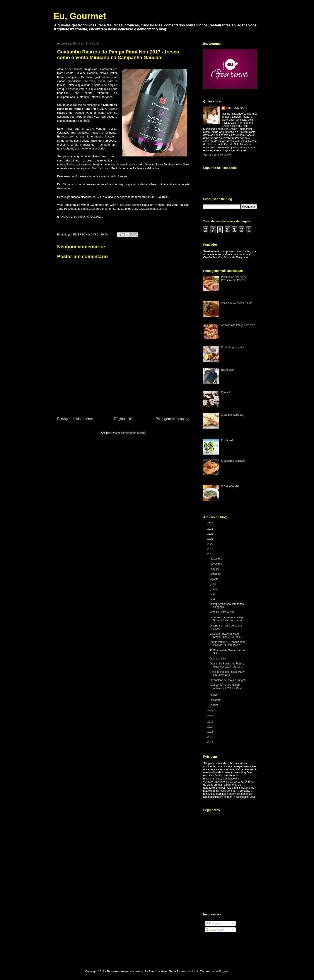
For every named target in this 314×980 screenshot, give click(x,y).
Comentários (215, 930)
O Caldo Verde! (230, 486)
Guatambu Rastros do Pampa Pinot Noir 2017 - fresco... (227, 665)
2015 (211, 722)
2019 (211, 549)
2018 (211, 554)
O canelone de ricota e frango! (227, 680)
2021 (211, 539)
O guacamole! (218, 659)
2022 (211, 534)
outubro (215, 569)
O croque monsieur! (233, 415)
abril (213, 599)
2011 (211, 742)
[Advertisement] (123, 383)
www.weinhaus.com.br (153, 209)
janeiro (215, 705)
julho (214, 584)
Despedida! (228, 370)
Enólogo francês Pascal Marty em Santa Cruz (227, 673)
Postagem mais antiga (172, 419)
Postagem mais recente (75, 419)
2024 (211, 523)
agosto (215, 579)
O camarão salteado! (233, 461)
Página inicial (124, 419)
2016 (211, 716)
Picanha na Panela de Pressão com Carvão (234, 279)
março (214, 695)
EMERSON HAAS (237, 108)
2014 (211, 727)
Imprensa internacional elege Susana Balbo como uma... (227, 619)
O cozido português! (233, 347)
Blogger (223, 971)
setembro (216, 574)
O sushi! (226, 392)
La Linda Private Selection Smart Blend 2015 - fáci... (226, 635)
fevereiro (216, 700)
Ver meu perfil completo (217, 155)
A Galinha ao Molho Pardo (236, 303)
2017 (211, 711)
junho (214, 589)
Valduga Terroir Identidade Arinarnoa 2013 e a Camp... (227, 687)
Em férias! (227, 440)
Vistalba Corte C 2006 (223, 612)
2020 (211, 544)
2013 (211, 732)
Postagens (213, 923)
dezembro (217, 559)
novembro (217, 564)
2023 (211, 529)
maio (214, 594)
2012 (211, 737)
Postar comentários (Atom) (129, 433)
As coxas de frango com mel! (238, 325)
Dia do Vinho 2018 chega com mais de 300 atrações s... (227, 644)
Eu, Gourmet (80, 16)
